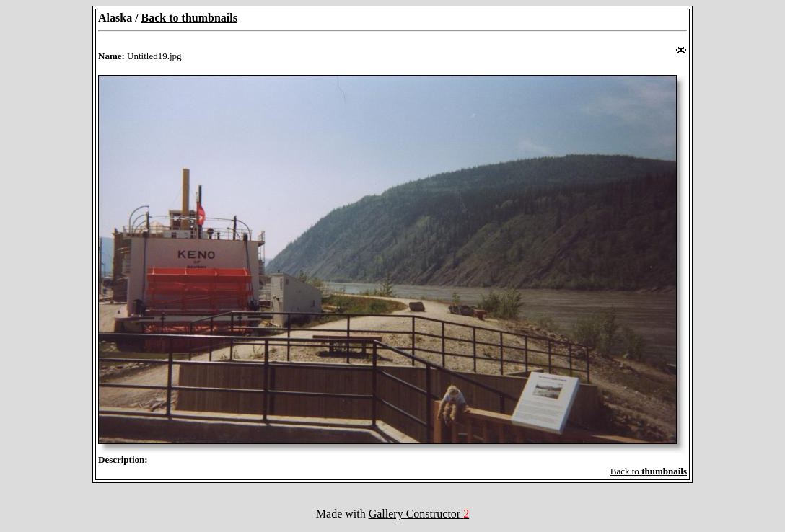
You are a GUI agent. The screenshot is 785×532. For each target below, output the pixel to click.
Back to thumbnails (189, 18)
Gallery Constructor (419, 514)
